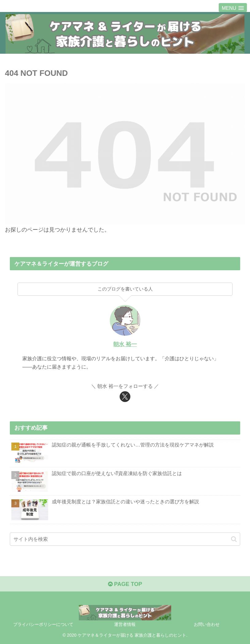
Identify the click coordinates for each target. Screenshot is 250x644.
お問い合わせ (207, 624)
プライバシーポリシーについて (43, 624)
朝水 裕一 (125, 344)
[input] (125, 539)
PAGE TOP (125, 584)
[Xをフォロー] (125, 397)
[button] (234, 539)
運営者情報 (125, 624)
